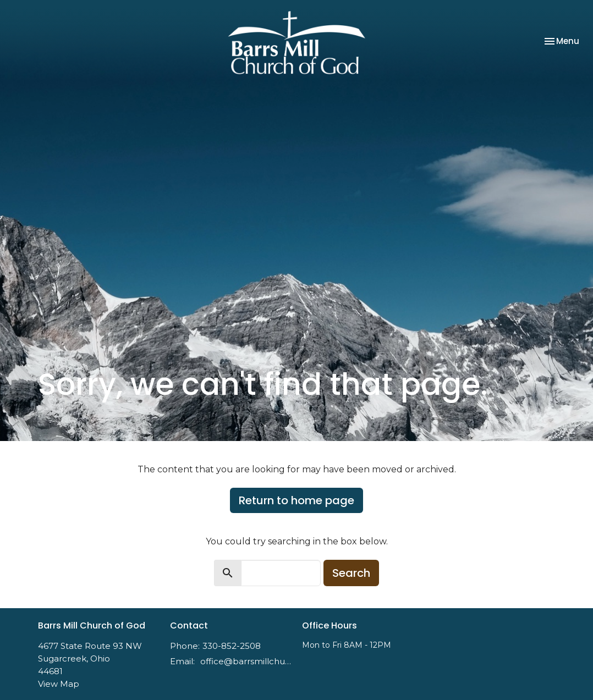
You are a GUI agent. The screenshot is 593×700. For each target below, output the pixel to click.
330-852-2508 (232, 646)
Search (351, 573)
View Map (59, 684)
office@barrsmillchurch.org (246, 661)
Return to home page (296, 500)
